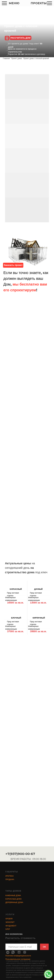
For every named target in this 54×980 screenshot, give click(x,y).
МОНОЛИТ (10, 922)
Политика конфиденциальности (18, 956)
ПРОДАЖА (10, 879)
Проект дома (16, 58)
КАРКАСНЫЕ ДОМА (14, 899)
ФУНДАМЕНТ (11, 926)
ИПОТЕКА (10, 876)
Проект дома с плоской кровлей (36, 58)
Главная (6, 58)
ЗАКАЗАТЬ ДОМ (12, 942)
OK (44, 947)
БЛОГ (8, 929)
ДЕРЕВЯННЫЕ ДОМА (14, 902)
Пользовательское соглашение (18, 959)
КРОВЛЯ (9, 919)
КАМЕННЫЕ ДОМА (13, 896)
